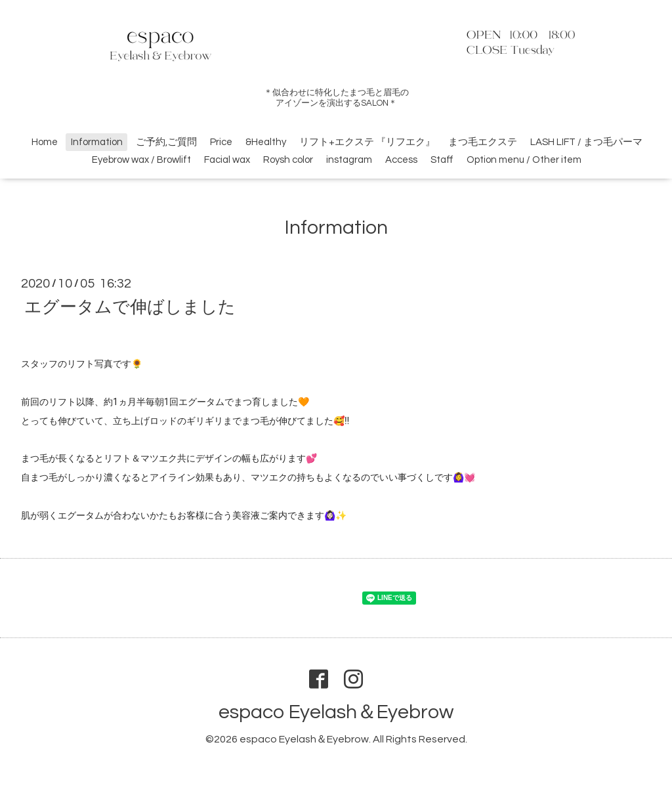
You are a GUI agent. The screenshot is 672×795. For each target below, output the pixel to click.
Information (97, 142)
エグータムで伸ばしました (130, 307)
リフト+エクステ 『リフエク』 (367, 142)
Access (401, 160)
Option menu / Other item (524, 160)
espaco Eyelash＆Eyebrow (336, 712)
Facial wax (227, 160)
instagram (349, 160)
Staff (442, 160)
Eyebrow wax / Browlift (141, 160)
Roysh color (288, 160)
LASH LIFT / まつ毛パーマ (586, 142)
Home (45, 142)
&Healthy (266, 142)
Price (221, 142)
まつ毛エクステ (483, 142)
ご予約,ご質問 (166, 142)
